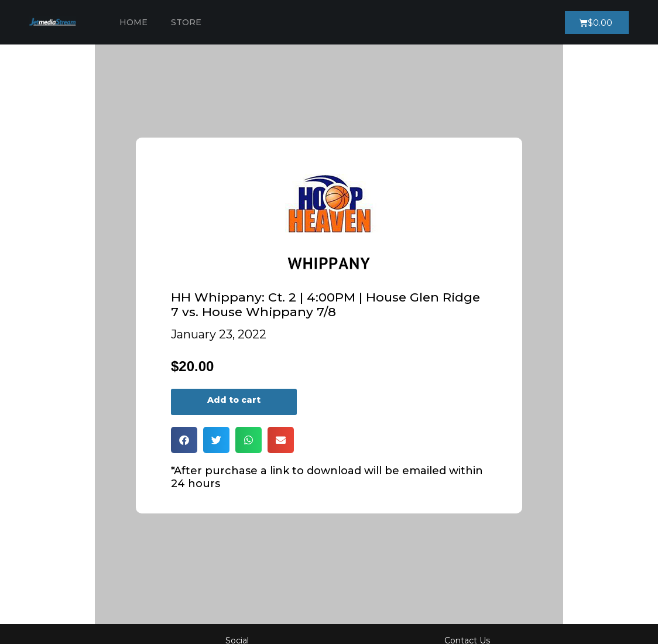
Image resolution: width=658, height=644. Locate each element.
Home (133, 22)
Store (186, 22)
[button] (184, 440)
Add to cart (234, 400)
